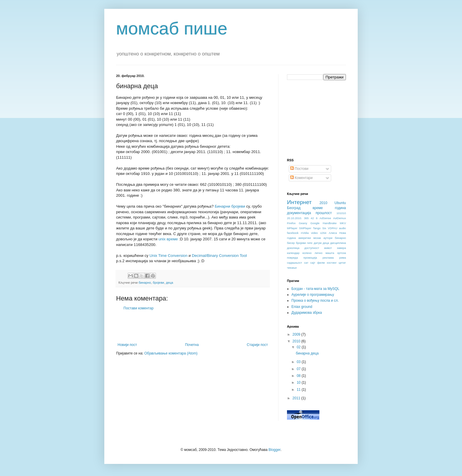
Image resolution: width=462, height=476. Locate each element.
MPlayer (292, 228)
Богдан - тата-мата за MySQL (315, 289)
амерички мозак (310, 238)
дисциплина (338, 243)
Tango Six (320, 228)
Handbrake (330, 223)
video (315, 233)
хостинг (332, 263)
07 (299, 369)
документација (299, 213)
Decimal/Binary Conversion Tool (219, 256)
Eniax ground (302, 307)
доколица (293, 248)
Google (315, 223)
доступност (312, 248)
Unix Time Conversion (168, 256)
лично (319, 253)
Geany (303, 223)
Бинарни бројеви (230, 206)
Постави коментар (138, 308)
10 (299, 383)
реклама (328, 258)
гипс (310, 243)
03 (299, 362)
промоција (310, 258)
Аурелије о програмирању (313, 295)
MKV (343, 223)
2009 (297, 334)
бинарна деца (307, 353)
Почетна (192, 345)
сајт (313, 263)
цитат (342, 263)
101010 (341, 213)
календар (293, 253)
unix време (168, 239)
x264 (323, 233)
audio (342, 228)
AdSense (325, 218)
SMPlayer (305, 228)
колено (307, 253)
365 (306, 218)
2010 (323, 203)
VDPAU (333, 228)
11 (299, 390)
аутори (328, 238)
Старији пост (257, 345)
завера (341, 248)
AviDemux (339, 218)
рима (343, 258)
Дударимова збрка (307, 313)
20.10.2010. (294, 218)
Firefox (291, 223)
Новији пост (127, 345)
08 (299, 376)
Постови (299, 169)
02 (299, 347)
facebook (293, 233)
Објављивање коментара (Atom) (171, 353)
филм (321, 263)
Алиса (333, 233)
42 (312, 218)
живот (328, 248)
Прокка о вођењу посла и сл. (315, 301)
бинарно (145, 283)
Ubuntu (340, 203)
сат (306, 263)
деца (170, 283)
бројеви (159, 283)
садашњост (294, 263)
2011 (297, 398)
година (340, 208)
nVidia (305, 233)
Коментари (301, 178)
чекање (292, 268)
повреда (292, 258)
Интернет (299, 202)
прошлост (324, 213)
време (318, 208)
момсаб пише (172, 28)
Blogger (274, 450)
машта (330, 253)
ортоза (341, 253)
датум (318, 243)
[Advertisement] (193, 326)
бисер (291, 243)
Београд (294, 208)
